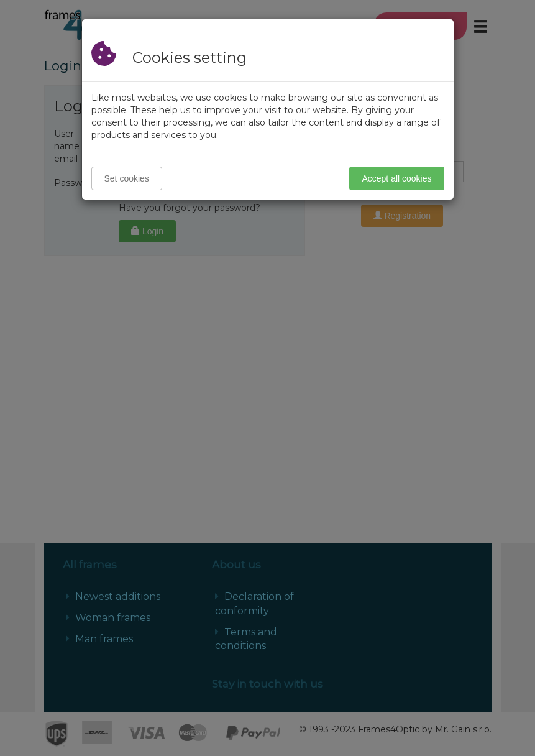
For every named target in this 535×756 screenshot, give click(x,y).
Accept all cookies (396, 178)
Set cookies (127, 178)
